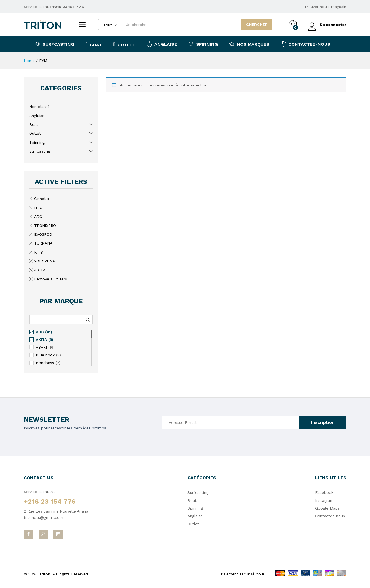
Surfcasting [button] (54, 44)
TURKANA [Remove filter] (43, 243)
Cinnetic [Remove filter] (41, 199)
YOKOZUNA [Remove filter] (45, 261)
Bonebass (45, 363)
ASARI (41, 347)
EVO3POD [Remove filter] (43, 234)
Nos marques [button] (249, 44)
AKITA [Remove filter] (40, 270)
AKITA (41, 340)
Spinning (37, 142)
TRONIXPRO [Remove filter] (45, 226)
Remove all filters (51, 279)
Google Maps (327, 508)
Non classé (39, 107)
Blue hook (45, 355)
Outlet (35, 133)
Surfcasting (40, 151)
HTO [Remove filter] (38, 208)
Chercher (257, 25)
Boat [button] (94, 44)
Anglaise (37, 116)
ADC (40, 332)
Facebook (324, 492)
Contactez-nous (305, 44)
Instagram (324, 500)
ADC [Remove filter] (38, 216)
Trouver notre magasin (325, 7)
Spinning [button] (203, 44)
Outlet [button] (124, 44)
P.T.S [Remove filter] (39, 252)
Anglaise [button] (162, 44)
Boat (34, 124)
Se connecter (327, 25)
